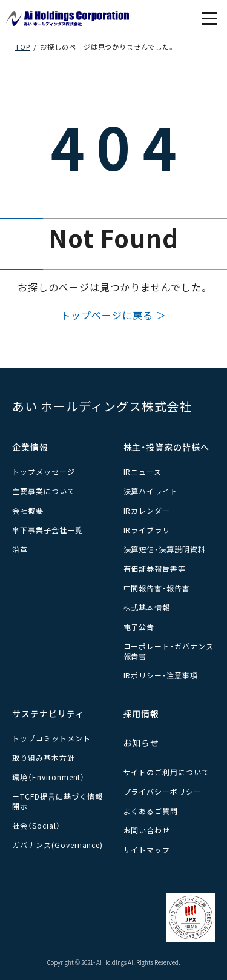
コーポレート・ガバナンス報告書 (169, 651)
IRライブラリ (147, 530)
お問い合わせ (147, 830)
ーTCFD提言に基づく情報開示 (57, 801)
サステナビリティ (48, 713)
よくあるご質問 (151, 811)
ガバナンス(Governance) (58, 845)
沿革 (20, 549)
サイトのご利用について (167, 772)
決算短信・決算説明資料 (165, 549)
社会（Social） (36, 825)
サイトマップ (147, 849)
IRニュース (143, 472)
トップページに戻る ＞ (113, 315)
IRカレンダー (147, 510)
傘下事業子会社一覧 (48, 530)
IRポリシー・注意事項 (161, 675)
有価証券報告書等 (155, 568)
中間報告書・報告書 (157, 588)
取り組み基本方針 (44, 757)
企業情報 (30, 447)
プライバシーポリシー (163, 791)
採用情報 (142, 713)
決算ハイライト (151, 491)
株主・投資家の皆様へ (167, 447)
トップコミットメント (51, 738)
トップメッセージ (44, 472)
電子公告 (139, 627)
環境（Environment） (48, 777)
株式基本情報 (147, 607)
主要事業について (44, 491)
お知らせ (142, 743)
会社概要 (28, 510)
